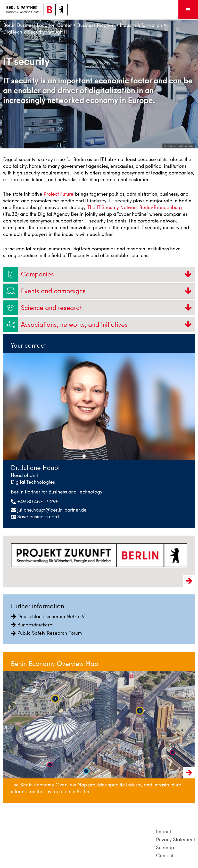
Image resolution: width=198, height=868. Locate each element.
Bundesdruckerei (32, 625)
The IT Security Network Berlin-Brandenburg (135, 207)
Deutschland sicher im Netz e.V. (48, 616)
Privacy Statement (175, 839)
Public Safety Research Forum (46, 633)
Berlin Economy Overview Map (53, 785)
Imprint (163, 831)
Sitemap (165, 847)
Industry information (141, 25)
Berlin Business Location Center (37, 25)
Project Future (59, 194)
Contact (165, 855)
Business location (96, 25)
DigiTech (13, 32)
